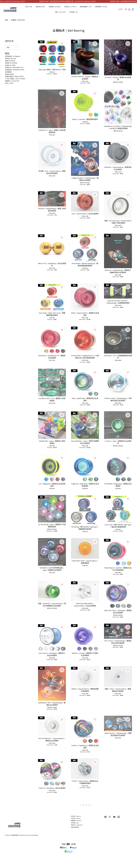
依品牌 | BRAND (9, 74)
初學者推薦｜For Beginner (13, 56)
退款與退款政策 (75, 827)
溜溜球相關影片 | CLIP (86, 7)
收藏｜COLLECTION (60, 12)
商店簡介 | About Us (76, 816)
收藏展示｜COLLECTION (12, 81)
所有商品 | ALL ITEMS (71, 7)
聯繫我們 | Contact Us (77, 821)
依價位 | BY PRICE (10, 61)
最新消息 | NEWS (41, 7)
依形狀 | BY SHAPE (10, 65)
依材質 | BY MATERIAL (11, 63)
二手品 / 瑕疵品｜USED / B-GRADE (15, 79)
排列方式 (9, 41)
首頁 (6, 20)
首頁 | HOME (29, 7)
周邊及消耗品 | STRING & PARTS (14, 76)
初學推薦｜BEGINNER (55, 7)
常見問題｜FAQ (73, 12)
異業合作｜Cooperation (77, 825)
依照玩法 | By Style (10, 59)
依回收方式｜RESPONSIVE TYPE (14, 68)
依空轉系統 (8, 72)
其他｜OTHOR (9, 83)
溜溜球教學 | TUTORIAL (101, 7)
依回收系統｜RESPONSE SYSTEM (15, 70)
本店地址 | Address (76, 819)
